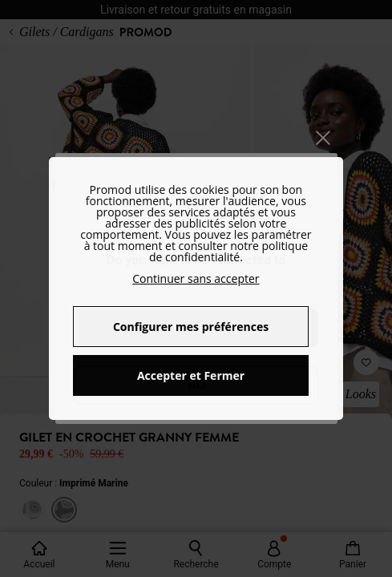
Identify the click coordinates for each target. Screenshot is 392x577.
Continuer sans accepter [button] (196, 278)
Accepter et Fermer (191, 375)
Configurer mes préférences (191, 327)
